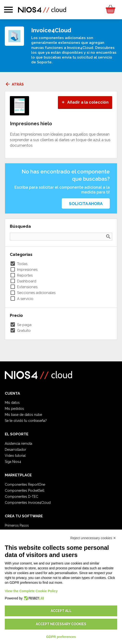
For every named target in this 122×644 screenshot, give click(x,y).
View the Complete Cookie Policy (31, 591)
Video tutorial (15, 456)
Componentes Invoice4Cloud (28, 503)
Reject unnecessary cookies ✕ (93, 538)
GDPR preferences (61, 637)
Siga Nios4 (13, 462)
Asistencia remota (18, 444)
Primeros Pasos (17, 525)
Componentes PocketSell (25, 491)
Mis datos (12, 403)
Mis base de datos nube (23, 415)
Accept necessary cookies (61, 624)
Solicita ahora (86, 204)
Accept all (61, 611)
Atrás (14, 84)
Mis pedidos (14, 409)
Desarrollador (15, 450)
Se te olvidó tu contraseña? (26, 421)
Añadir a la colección (85, 102)
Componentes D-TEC (21, 497)
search (108, 237)
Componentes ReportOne (25, 485)
